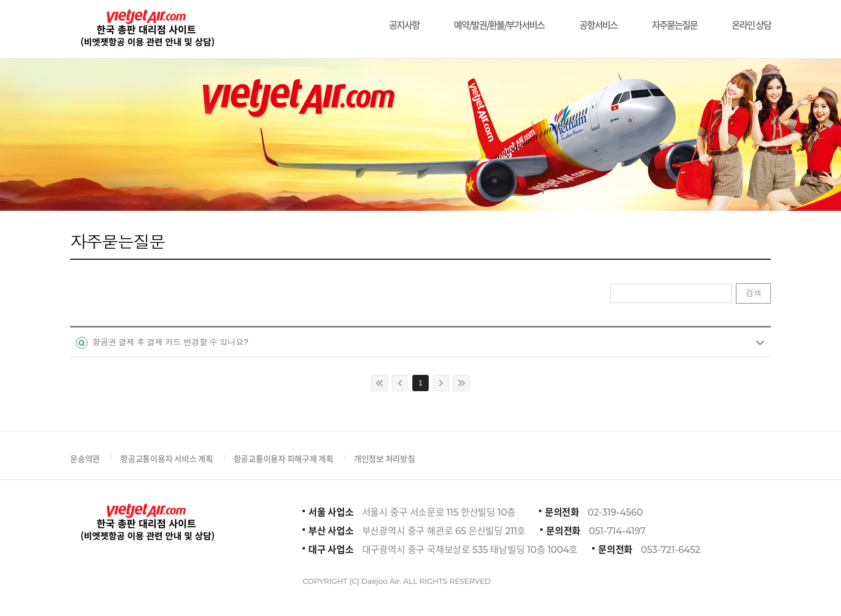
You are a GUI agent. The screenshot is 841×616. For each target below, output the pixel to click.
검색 (753, 293)
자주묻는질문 (675, 19)
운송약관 (85, 458)
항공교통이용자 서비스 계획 (167, 458)
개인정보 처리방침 (385, 458)
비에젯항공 (146, 29)
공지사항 (404, 19)
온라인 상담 (751, 19)
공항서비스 (598, 19)
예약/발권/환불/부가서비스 (499, 19)
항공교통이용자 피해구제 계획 (284, 458)
